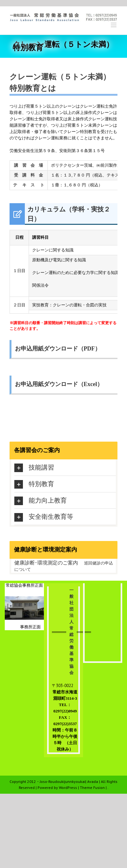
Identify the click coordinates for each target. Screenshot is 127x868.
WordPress (68, 788)
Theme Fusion (92, 788)
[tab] (65, 467)
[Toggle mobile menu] (114, 25)
